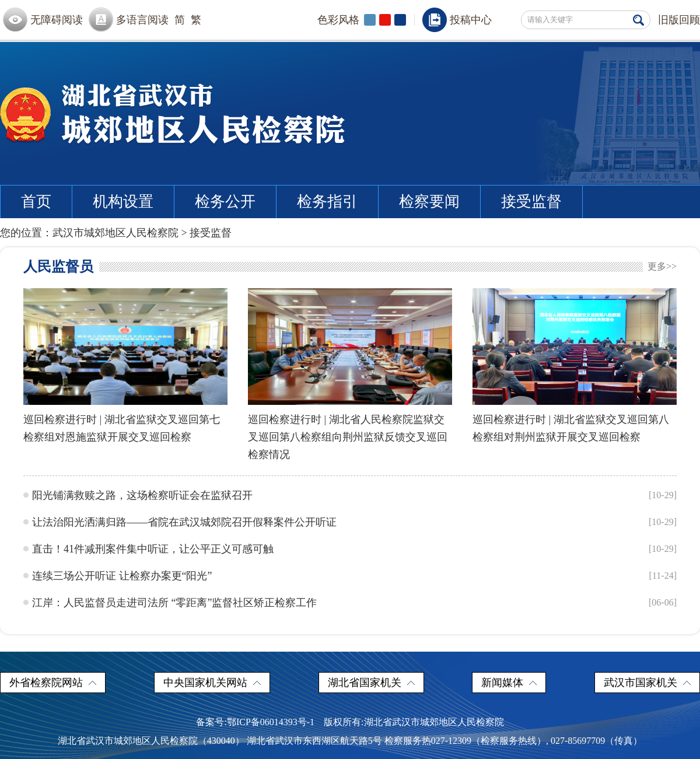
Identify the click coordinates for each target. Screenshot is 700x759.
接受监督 (531, 202)
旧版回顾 (679, 20)
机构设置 (123, 202)
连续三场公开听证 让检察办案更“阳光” (122, 576)
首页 (36, 202)
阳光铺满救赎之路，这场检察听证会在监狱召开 (142, 495)
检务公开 (225, 202)
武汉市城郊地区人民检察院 (116, 233)
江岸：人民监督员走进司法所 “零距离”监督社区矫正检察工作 (174, 603)
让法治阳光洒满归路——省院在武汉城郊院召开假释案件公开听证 (184, 522)
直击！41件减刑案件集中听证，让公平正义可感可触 (153, 549)
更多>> (662, 266)
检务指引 (327, 202)
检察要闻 (429, 202)
